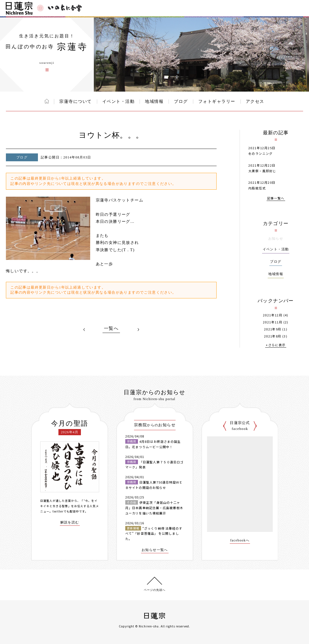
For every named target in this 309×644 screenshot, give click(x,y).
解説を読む (70, 522)
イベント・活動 (119, 101)
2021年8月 (273, 336)
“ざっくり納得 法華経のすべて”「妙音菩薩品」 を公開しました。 (154, 533)
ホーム (47, 101)
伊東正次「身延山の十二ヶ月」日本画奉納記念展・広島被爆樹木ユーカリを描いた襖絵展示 (154, 508)
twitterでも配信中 (66, 511)
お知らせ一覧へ (155, 550)
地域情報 (154, 101)
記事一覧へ (276, 199)
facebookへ (240, 540)
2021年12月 (273, 315)
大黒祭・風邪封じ (262, 171)
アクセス (255, 101)
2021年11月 (273, 322)
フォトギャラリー (217, 101)
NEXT (138, 330)
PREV (84, 330)
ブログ (181, 101)
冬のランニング (261, 153)
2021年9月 (273, 329)
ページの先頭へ (155, 590)
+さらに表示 (276, 345)
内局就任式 (257, 188)
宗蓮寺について (76, 101)
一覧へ (111, 328)
